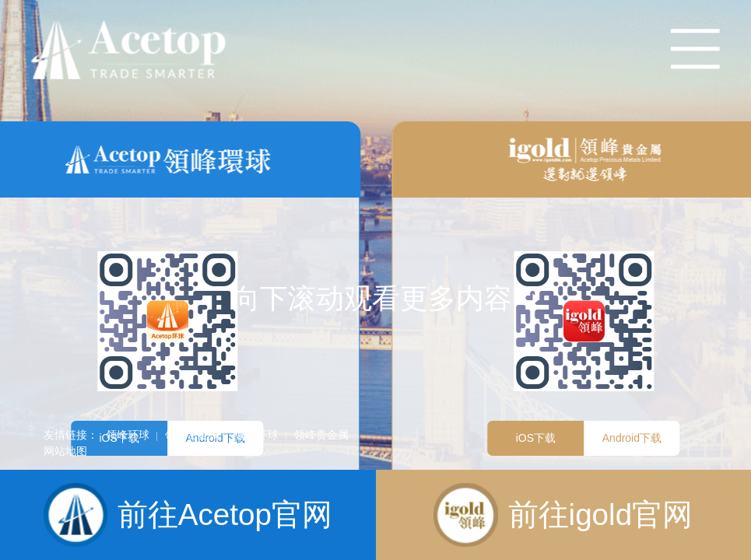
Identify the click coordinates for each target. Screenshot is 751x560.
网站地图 (65, 451)
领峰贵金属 (192, 435)
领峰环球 (128, 435)
